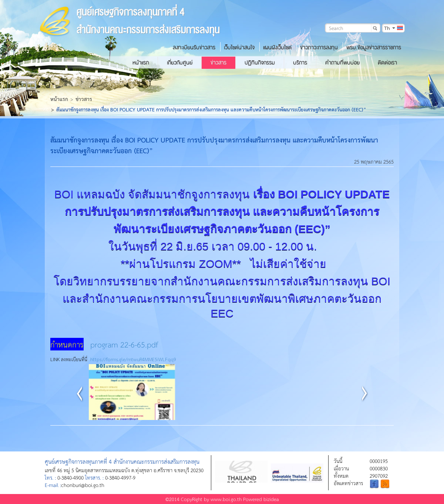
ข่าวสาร (218, 63)
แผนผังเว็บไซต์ (277, 47)
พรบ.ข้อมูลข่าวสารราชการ (374, 47)
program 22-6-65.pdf (124, 344)
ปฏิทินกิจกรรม (260, 63)
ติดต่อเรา (387, 63)
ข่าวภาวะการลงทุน (319, 47)
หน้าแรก (141, 63)
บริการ (300, 63)
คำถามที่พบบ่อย (342, 63)
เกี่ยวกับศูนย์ (180, 63)
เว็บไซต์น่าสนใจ (239, 47)
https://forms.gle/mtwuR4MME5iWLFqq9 (133, 359)
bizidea (271, 499)
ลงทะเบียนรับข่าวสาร (194, 47)
